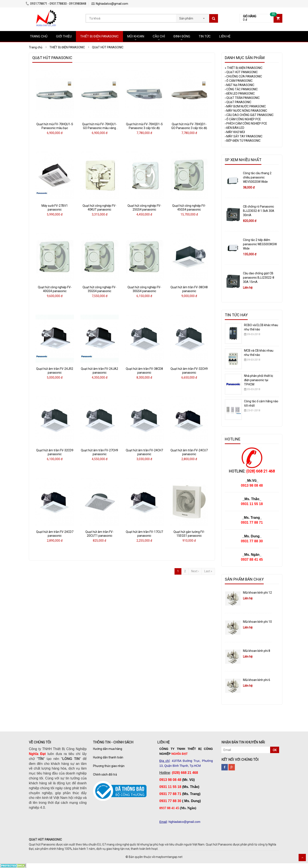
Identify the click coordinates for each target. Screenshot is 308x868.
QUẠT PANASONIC (238, 102)
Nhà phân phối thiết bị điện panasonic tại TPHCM (258, 380)
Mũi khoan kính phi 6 (257, 680)
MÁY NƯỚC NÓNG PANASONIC (246, 111)
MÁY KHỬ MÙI (235, 132)
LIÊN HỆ (225, 36)
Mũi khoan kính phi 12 (257, 593)
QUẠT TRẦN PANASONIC (242, 98)
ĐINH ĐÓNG (182, 36)
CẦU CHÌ (159, 36)
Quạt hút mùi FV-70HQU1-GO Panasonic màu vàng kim (100, 128)
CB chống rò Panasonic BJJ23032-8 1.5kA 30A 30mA (259, 211)
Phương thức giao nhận (109, 766)
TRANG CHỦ (39, 36)
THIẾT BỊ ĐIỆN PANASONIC (99, 36)
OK (275, 750)
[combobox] (193, 17)
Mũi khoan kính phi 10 (257, 622)
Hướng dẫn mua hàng (108, 749)
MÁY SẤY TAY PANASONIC (244, 136)
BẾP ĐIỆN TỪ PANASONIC (243, 141)
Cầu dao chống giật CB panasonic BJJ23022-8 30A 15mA (259, 278)
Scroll (302, 858)
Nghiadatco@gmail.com (110, 4)
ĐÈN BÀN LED (235, 128)
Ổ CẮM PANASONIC (239, 81)
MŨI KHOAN (136, 36)
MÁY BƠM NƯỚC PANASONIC (245, 106)
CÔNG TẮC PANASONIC (241, 89)
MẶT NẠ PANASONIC (240, 85)
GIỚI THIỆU (64, 36)
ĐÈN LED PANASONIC (240, 94)
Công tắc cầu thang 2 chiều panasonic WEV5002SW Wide (257, 177)
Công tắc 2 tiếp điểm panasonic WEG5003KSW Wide (260, 244)
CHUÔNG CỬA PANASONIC (243, 76)
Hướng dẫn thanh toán (108, 757)
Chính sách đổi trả (105, 774)
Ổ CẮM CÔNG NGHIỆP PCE (243, 119)
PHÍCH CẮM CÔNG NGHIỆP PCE (246, 123)
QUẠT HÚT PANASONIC (241, 72)
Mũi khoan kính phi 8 (257, 651)
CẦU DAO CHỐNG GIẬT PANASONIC (249, 115)
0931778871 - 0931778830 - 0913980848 (56, 4)
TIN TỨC (205, 36)
